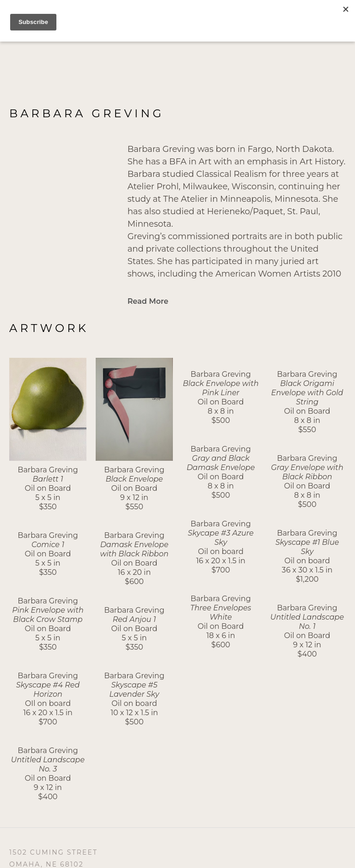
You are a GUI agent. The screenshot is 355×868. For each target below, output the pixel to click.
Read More (148, 301)
